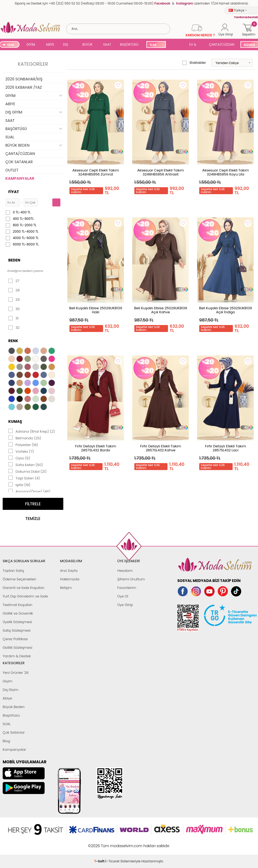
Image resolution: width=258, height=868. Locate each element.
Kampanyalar (14, 750)
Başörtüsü (11, 715)
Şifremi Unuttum (131, 579)
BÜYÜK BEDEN (88, 45)
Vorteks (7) (21, 451)
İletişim (66, 588)
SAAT (107, 44)
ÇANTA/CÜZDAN (222, 44)
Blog (6, 741)
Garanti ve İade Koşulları (24, 588)
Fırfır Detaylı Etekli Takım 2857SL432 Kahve (160, 448)
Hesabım (125, 571)
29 (14, 300)
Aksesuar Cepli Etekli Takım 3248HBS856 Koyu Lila (225, 172)
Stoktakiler (194, 63)
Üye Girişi (125, 605)
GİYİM (31, 44)
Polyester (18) (23, 444)
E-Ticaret (112, 843)
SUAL (177, 45)
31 (13, 318)
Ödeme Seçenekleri (19, 579)
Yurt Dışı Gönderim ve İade (25, 596)
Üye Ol (123, 596)
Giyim (8, 681)
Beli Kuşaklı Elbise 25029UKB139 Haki (96, 310)
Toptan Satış (13, 571)
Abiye (7, 698)
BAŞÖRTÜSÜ (129, 44)
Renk (13, 341)
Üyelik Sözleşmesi (17, 622)
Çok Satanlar (14, 732)
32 (14, 328)
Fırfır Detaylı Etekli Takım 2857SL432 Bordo (95, 448)
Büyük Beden (14, 707)
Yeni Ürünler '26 (16, 673)
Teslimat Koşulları (17, 605)
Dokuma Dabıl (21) (27, 471)
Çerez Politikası (15, 639)
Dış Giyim (11, 690)
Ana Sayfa (69, 571)
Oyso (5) (19, 458)
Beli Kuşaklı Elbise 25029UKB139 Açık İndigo (225, 310)
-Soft (100, 843)
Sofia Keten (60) (26, 464)
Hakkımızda (70, 579)
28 (14, 290)
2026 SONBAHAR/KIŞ (24, 79)
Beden (14, 260)
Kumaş (15, 421)
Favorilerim (127, 588)
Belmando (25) (25, 438)
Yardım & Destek (17, 656)
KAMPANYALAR (20, 178)
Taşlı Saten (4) (24, 478)
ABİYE (50, 44)
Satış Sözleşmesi (17, 630)
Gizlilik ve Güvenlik (18, 613)
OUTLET (12, 170)
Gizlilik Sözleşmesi (17, 648)
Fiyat (14, 192)
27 (14, 281)
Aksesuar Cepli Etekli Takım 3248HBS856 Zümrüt (96, 172)
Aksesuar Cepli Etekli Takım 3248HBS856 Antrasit (161, 172)
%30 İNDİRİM (156, 45)
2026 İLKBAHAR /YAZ (24, 87)
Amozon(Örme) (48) (29, 491)
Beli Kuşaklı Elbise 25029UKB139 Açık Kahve (161, 310)
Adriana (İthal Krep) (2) (32, 431)
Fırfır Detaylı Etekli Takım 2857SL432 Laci (226, 448)
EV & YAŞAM (195, 45)
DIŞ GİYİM (67, 45)
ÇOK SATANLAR (19, 162)
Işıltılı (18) (19, 484)
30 (14, 309)
